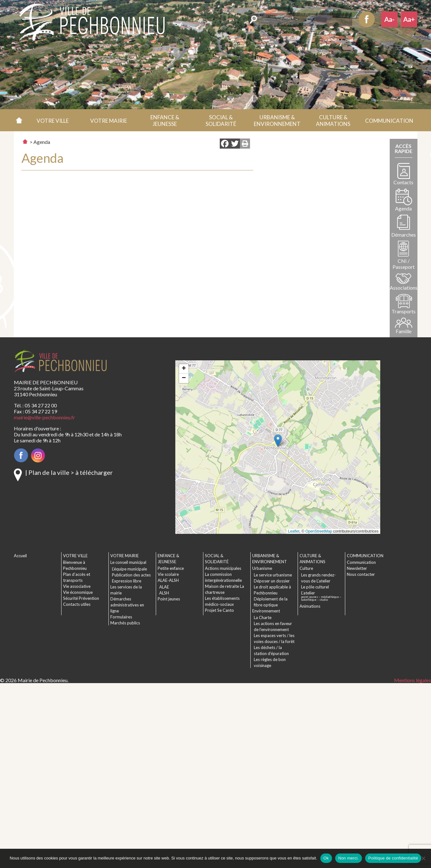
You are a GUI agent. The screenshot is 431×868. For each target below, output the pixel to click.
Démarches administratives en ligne (127, 605)
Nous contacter (361, 574)
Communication (361, 562)
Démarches (404, 235)
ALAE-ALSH (168, 580)
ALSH (164, 593)
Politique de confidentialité (393, 858)
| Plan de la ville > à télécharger (69, 472)
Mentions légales (413, 680)
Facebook (367, 19)
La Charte (263, 617)
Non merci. (349, 858)
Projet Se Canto (219, 610)
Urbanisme (262, 568)
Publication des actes (131, 575)
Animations (310, 606)
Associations (404, 288)
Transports (404, 311)
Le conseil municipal (128, 562)
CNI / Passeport (404, 264)
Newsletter (357, 568)
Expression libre (127, 581)
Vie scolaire (168, 574)
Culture (306, 568)
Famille (404, 331)
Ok (326, 858)
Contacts (403, 182)
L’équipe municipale (129, 569)
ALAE (164, 587)
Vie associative (77, 586)
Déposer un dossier (272, 581)
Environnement (266, 611)
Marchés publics (125, 623)
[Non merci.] (423, 858)
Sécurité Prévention (81, 598)
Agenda (403, 208)
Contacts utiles (77, 604)
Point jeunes (169, 599)
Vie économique (78, 592)
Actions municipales (223, 568)
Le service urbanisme (273, 575)
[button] (53, 120)
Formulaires (121, 617)
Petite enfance (171, 568)
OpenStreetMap (319, 531)
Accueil (19, 120)
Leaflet (294, 531)
